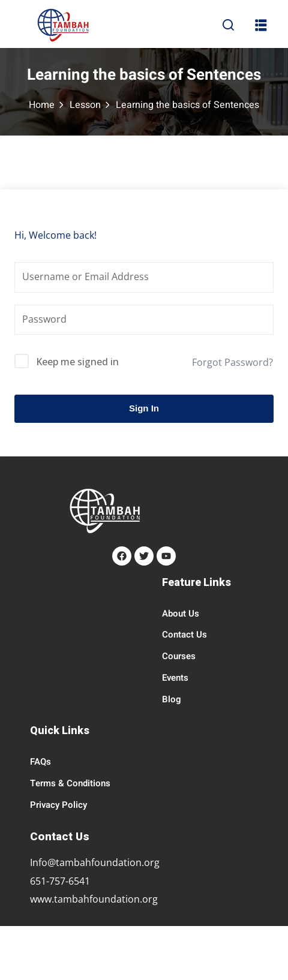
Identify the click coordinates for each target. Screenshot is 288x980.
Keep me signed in (77, 362)
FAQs (40, 762)
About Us (181, 614)
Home (42, 105)
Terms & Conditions (70, 783)
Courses (179, 656)
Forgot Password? (232, 362)
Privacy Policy (58, 805)
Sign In (144, 408)
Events (175, 678)
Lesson (85, 105)
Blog (172, 699)
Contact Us (184, 635)
